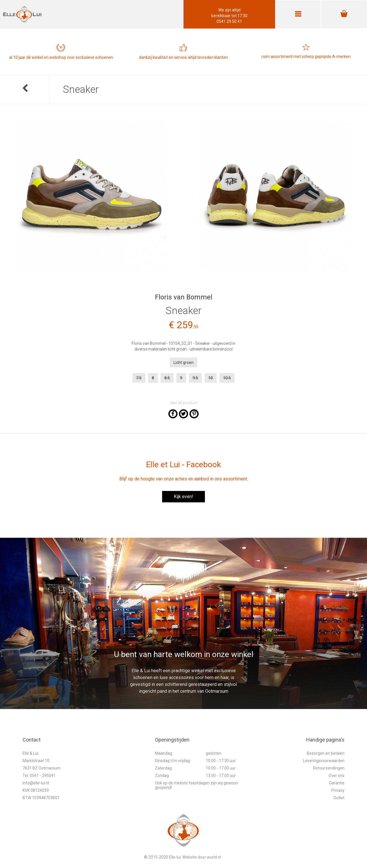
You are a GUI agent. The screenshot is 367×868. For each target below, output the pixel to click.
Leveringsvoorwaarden (324, 761)
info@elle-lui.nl (36, 783)
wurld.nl (214, 857)
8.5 (167, 378)
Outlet (339, 798)
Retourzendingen (329, 768)
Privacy (338, 790)
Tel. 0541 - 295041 (39, 776)
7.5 (139, 378)
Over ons (336, 776)
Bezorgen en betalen (326, 753)
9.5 (195, 378)
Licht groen (183, 362)
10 (211, 378)
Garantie (337, 783)
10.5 (227, 378)
